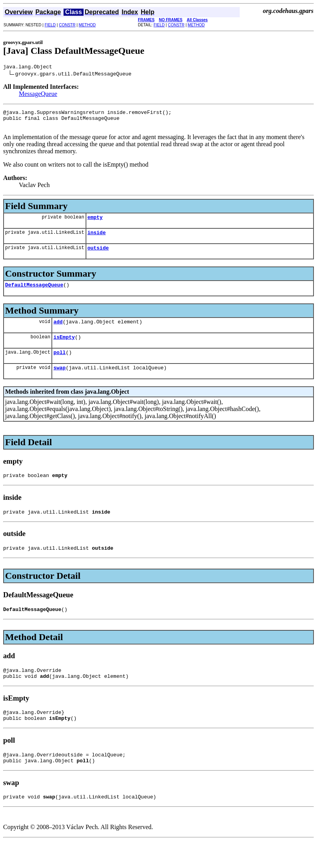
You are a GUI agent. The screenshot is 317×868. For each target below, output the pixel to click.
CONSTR (67, 25)
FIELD (50, 25)
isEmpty (64, 349)
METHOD (87, 25)
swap (59, 382)
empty (95, 223)
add (58, 332)
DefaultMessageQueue (34, 294)
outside (98, 256)
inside (97, 239)
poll (59, 365)
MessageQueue (38, 95)
